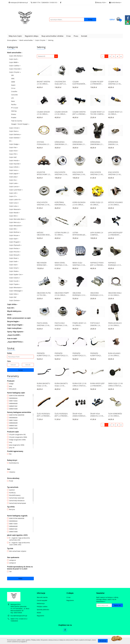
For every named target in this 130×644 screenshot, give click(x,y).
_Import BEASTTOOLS (15, 342)
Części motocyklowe (15, 328)
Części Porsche (15, 252)
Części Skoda (14, 271)
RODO (39, 613)
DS (11, 141)
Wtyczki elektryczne (15, 311)
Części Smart (14, 268)
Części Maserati (15, 209)
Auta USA (11, 308)
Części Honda (14, 160)
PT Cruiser (15, 108)
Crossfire (14, 91)
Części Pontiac (15, 248)
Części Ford (14, 151)
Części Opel (14, 239)
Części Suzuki (14, 281)
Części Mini (14, 216)
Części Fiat (13, 147)
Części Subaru (15, 278)
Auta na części (12, 338)
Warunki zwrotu (42, 597)
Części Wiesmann (16, 287)
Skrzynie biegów (13, 321)
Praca (76, 36)
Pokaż (20, 579)
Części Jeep (14, 177)
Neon (13, 101)
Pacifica (14, 104)
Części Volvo (14, 294)
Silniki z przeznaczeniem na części (19, 318)
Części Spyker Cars (16, 274)
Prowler (14, 118)
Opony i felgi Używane (16, 332)
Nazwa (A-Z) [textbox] (42, 56)
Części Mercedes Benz (17, 219)
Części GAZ (13, 157)
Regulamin (41, 616)
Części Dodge (14, 144)
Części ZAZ (13, 297)
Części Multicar (15, 232)
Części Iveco (14, 170)
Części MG (13, 229)
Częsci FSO (13, 154)
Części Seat (14, 265)
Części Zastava (15, 300)
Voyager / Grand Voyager (20, 124)
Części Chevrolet (15, 69)
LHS (12, 98)
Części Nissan (14, 235)
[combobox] (47, 56)
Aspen (13, 85)
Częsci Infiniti (14, 167)
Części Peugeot (15, 242)
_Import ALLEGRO (14, 335)
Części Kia (13, 180)
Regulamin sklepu (32, 36)
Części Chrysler (15, 72)
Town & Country (17, 121)
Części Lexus (14, 203)
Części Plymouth (15, 245)
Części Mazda (14, 213)
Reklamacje (41, 603)
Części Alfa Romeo (16, 56)
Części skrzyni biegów (15, 325)
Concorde (14, 95)
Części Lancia (14, 187)
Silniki (10, 315)
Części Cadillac (15, 66)
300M (13, 82)
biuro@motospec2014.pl (19, 616)
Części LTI (13, 196)
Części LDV (13, 193)
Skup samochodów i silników (52, 36)
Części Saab (14, 261)
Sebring (14, 111)
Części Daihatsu (15, 134)
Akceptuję (103, 641)
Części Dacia (14, 131)
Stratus (14, 114)
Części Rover (14, 258)
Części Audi (14, 59)
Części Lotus (14, 206)
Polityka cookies (42, 606)
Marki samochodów (15, 53)
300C (13, 79)
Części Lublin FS (15, 200)
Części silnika (12, 304)
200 (12, 75)
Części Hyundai (15, 164)
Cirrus (13, 88)
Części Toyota (14, 284)
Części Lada (14, 183)
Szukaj (20, 370)
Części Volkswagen (16, 291)
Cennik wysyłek (42, 600)
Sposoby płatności (43, 610)
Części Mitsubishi (16, 226)
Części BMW (14, 62)
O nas (69, 36)
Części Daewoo (15, 138)
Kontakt (84, 36)
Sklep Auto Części (15, 36)
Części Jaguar (14, 173)
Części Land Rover (16, 190)
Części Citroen (15, 128)
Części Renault (15, 255)
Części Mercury (15, 222)
